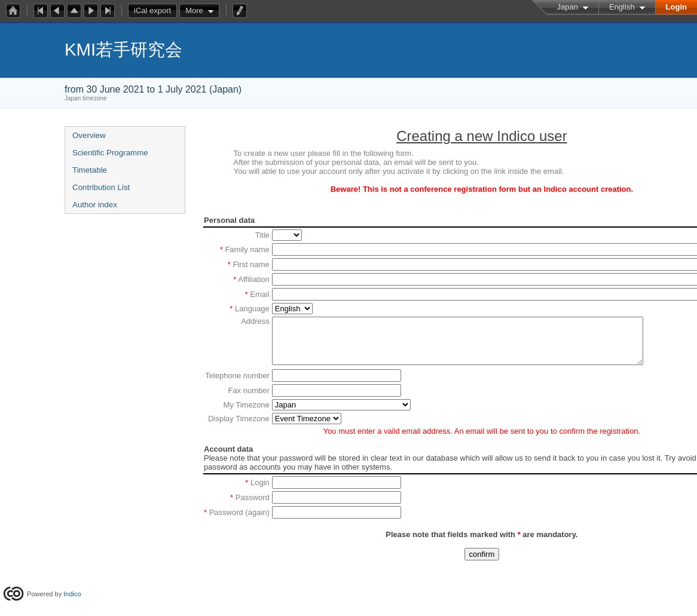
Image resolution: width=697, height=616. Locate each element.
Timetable (90, 170)
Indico (72, 594)
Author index (95, 205)
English (622, 7)
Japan (568, 7)
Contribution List (101, 187)
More (194, 10)
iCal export (155, 11)
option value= (307, 427)
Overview (89, 135)
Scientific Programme (110, 153)
